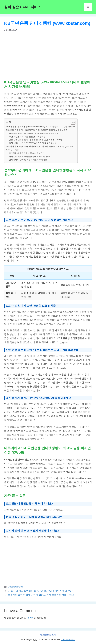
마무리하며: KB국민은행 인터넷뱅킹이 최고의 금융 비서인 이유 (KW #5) (39, 146)
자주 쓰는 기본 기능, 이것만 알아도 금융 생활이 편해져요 (34, 133)
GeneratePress (68, 640)
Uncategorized (15, 587)
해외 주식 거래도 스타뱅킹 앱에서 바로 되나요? (29, 157)
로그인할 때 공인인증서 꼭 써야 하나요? (26, 153)
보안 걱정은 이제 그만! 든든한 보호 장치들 (27, 137)
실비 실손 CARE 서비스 (23, 7)
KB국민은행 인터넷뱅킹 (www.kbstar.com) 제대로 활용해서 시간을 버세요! (40, 126)
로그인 (31, 618)
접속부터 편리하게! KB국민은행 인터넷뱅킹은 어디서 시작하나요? (36, 130)
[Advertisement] (48, 56)
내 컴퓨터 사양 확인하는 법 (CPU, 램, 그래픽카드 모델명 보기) (40, 591)
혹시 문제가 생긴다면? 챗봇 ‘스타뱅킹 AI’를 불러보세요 (33, 143)
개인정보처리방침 (48, 635)
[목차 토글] (72, 122)
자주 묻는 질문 (12, 150)
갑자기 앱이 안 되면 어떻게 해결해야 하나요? (28, 160)
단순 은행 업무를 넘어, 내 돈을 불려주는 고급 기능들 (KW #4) (35, 140)
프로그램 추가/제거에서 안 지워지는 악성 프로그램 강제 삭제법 (41, 595)
